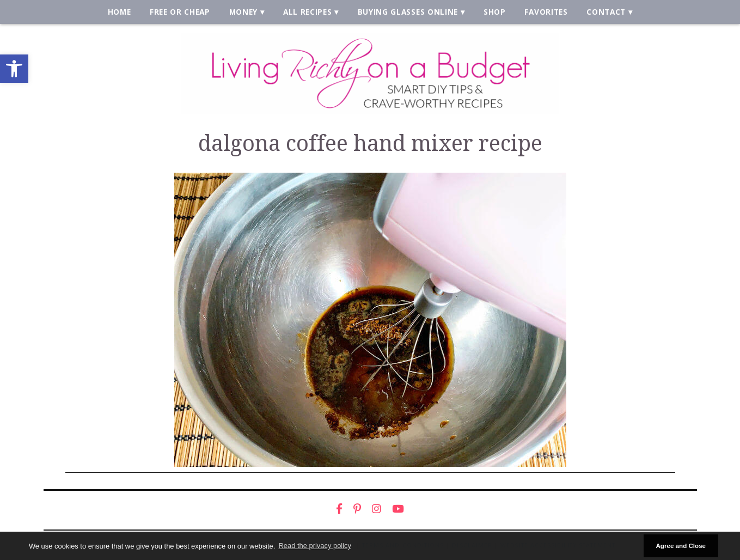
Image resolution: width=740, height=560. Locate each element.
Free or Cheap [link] (180, 12)
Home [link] (120, 12)
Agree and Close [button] (681, 546)
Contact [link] (606, 12)
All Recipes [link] (308, 12)
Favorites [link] (546, 12)
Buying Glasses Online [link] (408, 12)
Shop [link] (495, 12)
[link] (14, 69)
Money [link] (243, 12)
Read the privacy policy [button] (315, 546)
